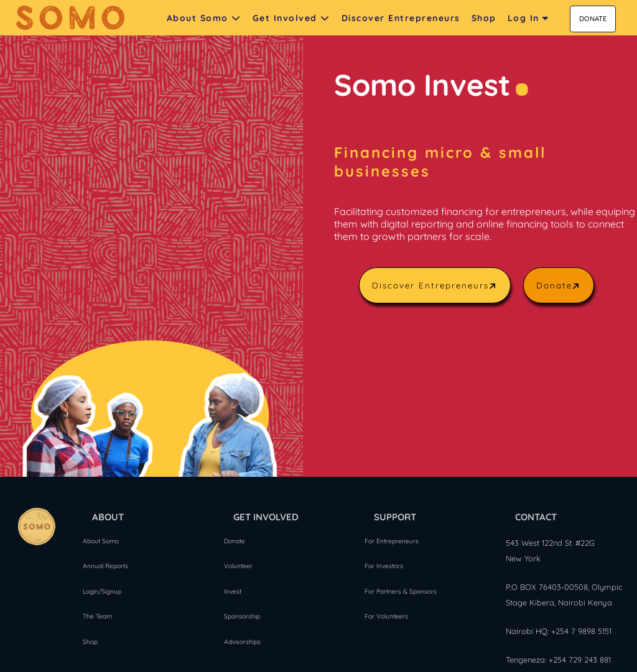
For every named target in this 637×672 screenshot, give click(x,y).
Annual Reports (105, 565)
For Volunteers (386, 616)
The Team (97, 616)
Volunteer (238, 565)
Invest (233, 590)
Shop (90, 641)
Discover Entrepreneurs (436, 286)
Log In (528, 18)
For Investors (384, 565)
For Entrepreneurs (392, 540)
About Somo (204, 18)
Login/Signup (102, 590)
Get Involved (291, 18)
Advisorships (242, 641)
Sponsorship (242, 616)
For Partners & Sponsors (401, 590)
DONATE (593, 19)
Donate (560, 286)
